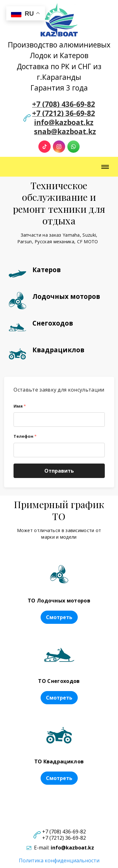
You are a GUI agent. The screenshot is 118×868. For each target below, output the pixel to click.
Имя (20, 406)
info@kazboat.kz (64, 122)
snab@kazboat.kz (65, 132)
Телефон (25, 436)
